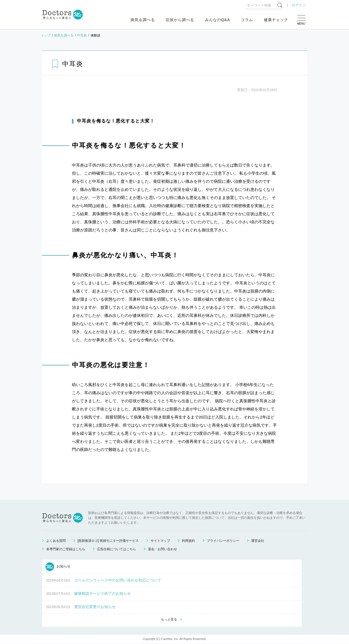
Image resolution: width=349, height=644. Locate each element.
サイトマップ (160, 541)
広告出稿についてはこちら (117, 549)
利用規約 (188, 541)
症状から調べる (180, 20)
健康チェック (276, 20)
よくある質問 (56, 541)
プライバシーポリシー (223, 541)
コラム (247, 20)
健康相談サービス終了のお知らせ (102, 593)
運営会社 (258, 541)
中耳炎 (82, 35)
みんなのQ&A (217, 20)
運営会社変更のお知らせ (95, 607)
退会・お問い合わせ (162, 549)
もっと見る (169, 620)
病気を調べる (143, 20)
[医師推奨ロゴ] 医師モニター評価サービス (108, 541)
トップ (46, 35)
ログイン (299, 5)
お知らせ (58, 567)
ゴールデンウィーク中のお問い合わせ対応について (118, 580)
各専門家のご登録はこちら (66, 549)
